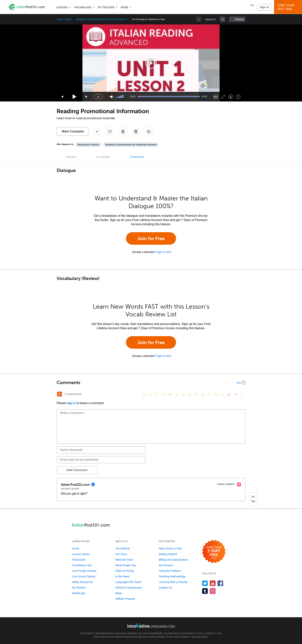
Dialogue (71, 157)
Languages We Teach (128, 582)
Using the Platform (170, 571)
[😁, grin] (157, 395)
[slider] (120, 97)
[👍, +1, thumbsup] (242, 395)
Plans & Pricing (125, 571)
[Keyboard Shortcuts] (238, 97)
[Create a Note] (123, 131)
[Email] (101, 460)
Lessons (62, 7)
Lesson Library (64, 19)
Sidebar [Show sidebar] (239, 19)
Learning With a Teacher (173, 582)
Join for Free (151, 238)
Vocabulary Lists (82, 565)
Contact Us (165, 588)
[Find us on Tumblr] (205, 591)
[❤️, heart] (236, 395)
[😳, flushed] (150, 395)
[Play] (75, 97)
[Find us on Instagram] (213, 591)
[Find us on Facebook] (220, 583)
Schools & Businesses (129, 588)
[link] (222, 19)
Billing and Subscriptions (173, 560)
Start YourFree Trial (289, 7)
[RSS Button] (60, 394)
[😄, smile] (144, 395)
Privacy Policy (195, 633)
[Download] (231, 97)
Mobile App (79, 593)
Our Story (121, 554)
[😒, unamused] (164, 395)
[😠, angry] (177, 395)
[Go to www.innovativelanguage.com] (151, 625)
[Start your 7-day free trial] (214, 552)
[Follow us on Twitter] (205, 583)
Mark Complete (73, 131)
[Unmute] (112, 97)
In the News (122, 576)
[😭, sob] (203, 395)
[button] (251, 7)
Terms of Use (213, 633)
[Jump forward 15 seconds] (87, 97)
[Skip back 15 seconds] (62, 97)
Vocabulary (83, 7)
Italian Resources (82, 582)
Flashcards (79, 560)
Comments (137, 157)
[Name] (101, 450)
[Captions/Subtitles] (216, 97)
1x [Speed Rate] (98, 97)
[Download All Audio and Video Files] (149, 131)
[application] (151, 63)
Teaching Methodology (172, 576)
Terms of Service (190, 637)
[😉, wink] (196, 395)
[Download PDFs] (136, 131)
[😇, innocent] (209, 395)
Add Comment (77, 470)
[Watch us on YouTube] (213, 583)
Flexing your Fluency (88, 145)
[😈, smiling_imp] (229, 395)
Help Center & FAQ (170, 549)
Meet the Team (124, 560)
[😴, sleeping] (216, 395)
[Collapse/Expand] (151, 383)
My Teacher (106, 7)
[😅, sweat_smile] (190, 395)
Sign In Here (164, 252)
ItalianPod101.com (175, 633)
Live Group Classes (84, 576)
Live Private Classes (84, 571)
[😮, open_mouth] (222, 395)
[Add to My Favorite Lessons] (110, 131)
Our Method (122, 549)
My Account (166, 565)
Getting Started (168, 554)
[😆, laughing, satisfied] (183, 395)
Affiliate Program (125, 599)
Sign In (264, 7)
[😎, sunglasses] (170, 395)
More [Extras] (124, 7)
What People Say (126, 565)
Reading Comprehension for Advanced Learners (102, 19)
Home (76, 549)
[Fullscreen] (223, 97)
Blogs (119, 593)
